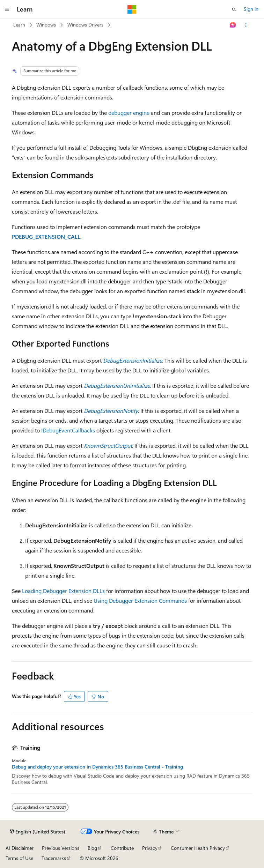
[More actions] (246, 25)
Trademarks (54, 858)
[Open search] (234, 9)
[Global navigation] (7, 9)
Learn (19, 25)
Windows (46, 25)
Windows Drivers (85, 25)
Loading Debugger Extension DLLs (63, 591)
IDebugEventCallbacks (68, 430)
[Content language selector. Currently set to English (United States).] (38, 832)
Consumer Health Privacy (198, 848)
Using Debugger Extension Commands (140, 600)
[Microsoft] (132, 9)
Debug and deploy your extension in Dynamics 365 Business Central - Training (97, 767)
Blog (92, 848)
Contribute (122, 848)
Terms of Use (19, 858)
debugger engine (129, 113)
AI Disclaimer (20, 848)
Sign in (251, 9)
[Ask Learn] (233, 25)
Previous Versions (61, 848)
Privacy (150, 848)
